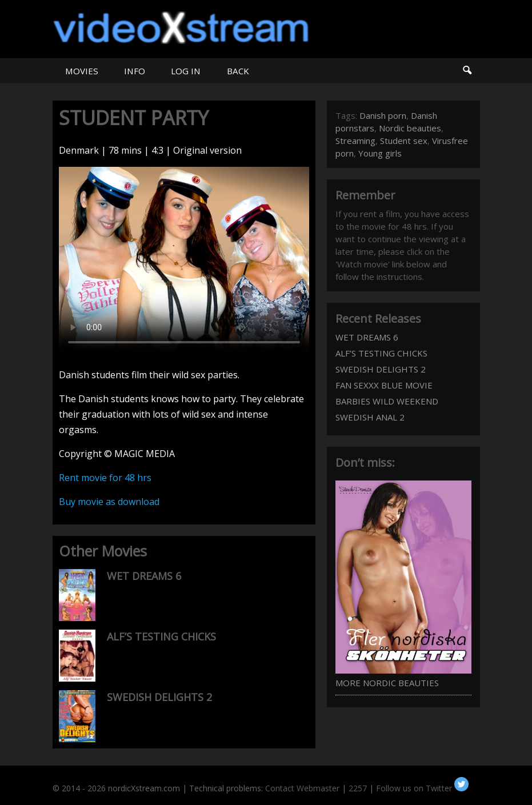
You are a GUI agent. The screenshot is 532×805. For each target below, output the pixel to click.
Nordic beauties (410, 128)
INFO (135, 71)
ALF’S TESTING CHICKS (161, 636)
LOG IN (186, 71)
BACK (238, 71)
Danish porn (383, 115)
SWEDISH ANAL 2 (370, 417)
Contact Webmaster (302, 788)
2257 (358, 788)
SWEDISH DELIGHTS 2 (159, 697)
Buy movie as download (109, 502)
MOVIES (82, 71)
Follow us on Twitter (422, 788)
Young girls (380, 153)
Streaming (355, 141)
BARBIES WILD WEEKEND (387, 401)
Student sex (404, 141)
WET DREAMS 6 (144, 576)
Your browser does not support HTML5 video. (184, 261)
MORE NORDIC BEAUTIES (387, 683)
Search (467, 71)
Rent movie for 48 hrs (105, 478)
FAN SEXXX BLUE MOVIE (384, 385)
